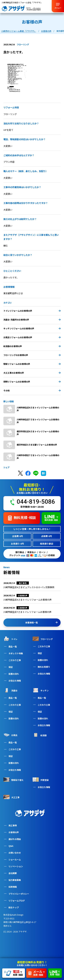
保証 (11, 667)
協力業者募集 (15, 880)
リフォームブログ (17, 901)
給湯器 (40, 735)
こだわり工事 (15, 660)
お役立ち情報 (15, 681)
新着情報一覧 (42, 622)
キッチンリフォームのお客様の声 (32, 328)
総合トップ (14, 907)
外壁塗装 (41, 780)
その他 (32, 390)
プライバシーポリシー (19, 894)
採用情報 (13, 887)
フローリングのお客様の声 (32, 355)
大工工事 (11, 797)
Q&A (11, 846)
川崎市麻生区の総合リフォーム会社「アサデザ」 (22, 2)
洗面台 (10, 690)
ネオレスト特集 (16, 653)
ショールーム (15, 859)
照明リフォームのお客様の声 (32, 382)
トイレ (10, 639)
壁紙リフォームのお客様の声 (32, 364)
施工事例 (13, 825)
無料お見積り (44, 667)
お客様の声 (14, 832)
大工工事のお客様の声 (32, 373)
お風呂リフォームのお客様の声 (32, 337)
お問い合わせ (15, 853)
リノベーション (16, 866)
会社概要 (13, 873)
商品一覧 (13, 646)
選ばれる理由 (15, 839)
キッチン (41, 690)
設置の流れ (14, 674)
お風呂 (10, 735)
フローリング (43, 639)
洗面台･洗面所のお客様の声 (32, 320)
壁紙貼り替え (13, 780)
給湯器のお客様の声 (32, 346)
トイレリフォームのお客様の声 (32, 311)
